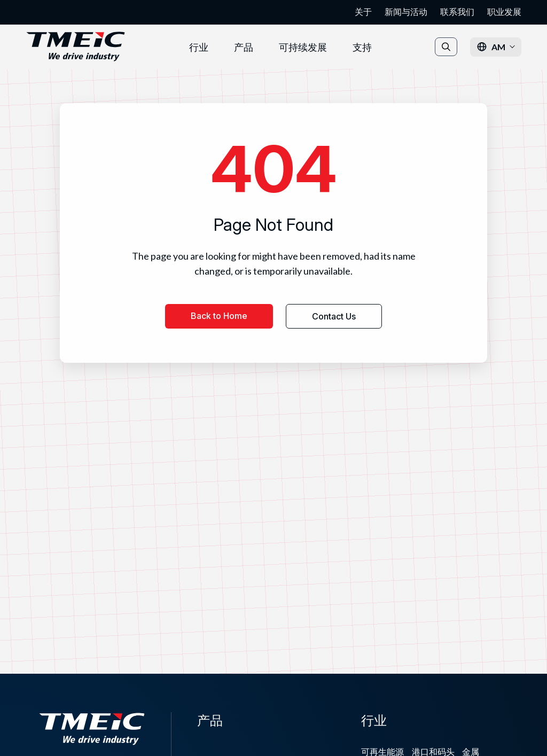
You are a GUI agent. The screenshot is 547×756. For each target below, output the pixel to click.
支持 (362, 47)
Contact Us (334, 316)
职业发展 (504, 12)
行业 (199, 47)
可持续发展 (303, 47)
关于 (363, 12)
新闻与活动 (406, 12)
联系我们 (457, 12)
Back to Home (219, 316)
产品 (244, 47)
